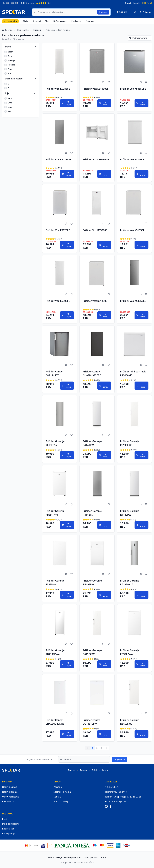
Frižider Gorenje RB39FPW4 (55, 513)
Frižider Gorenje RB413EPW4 (55, 652)
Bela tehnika (23, 30)
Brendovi (37, 21)
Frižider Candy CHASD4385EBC (92, 373)
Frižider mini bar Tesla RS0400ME (133, 373)
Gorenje (11, 60)
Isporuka (90, 21)
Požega (83, 770)
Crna (10, 103)
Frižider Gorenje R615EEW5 (130, 722)
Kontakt (137, 3)
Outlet (128, 3)
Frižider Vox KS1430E (95, 301)
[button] (135, 12)
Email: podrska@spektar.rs (118, 802)
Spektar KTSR (70, 862)
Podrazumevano (140, 38)
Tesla (10, 69)
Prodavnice (77, 21)
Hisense (11, 65)
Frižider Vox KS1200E (58, 230)
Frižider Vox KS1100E (132, 159)
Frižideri (37, 30)
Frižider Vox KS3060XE (133, 301)
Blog (47, 21)
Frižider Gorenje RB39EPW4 (130, 652)
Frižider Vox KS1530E (132, 230)
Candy (11, 56)
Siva (10, 111)
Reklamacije (8, 802)
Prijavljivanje (9, 834)
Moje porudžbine (11, 824)
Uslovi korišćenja (11, 797)
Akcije (26, 21)
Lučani (105, 770)
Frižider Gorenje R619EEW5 (130, 443)
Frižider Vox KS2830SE (58, 159)
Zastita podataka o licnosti (95, 857)
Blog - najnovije (61, 802)
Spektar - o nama (62, 792)
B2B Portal (147, 3)
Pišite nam (27, 3)
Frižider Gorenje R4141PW (92, 443)
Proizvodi (10, 21)
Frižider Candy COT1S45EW (91, 722)
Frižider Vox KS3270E (95, 230)
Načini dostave (10, 787)
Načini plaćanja (60, 21)
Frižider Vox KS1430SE (96, 89)
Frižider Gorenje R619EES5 (55, 443)
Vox (9, 73)
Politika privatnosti (73, 857)
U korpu (66, 103)
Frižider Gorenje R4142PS (92, 513)
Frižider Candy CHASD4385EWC (55, 722)
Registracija (8, 829)
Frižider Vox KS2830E (58, 89)
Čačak (95, 770)
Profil (5, 819)
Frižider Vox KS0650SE (133, 89)
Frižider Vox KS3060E (58, 301)
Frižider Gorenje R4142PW (130, 513)
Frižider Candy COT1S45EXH (54, 373)
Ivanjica (72, 770)
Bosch (10, 52)
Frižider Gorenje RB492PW (92, 582)
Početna (7, 30)
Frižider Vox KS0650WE (96, 159)
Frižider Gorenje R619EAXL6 (130, 582)
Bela (10, 98)
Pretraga (103, 12)
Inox (10, 107)
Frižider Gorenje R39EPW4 (55, 582)
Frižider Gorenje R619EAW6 (92, 652)
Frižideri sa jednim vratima (58, 30)
